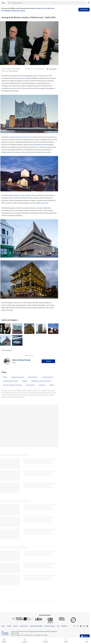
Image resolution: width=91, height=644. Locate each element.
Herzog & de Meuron (47, 377)
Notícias (5, 377)
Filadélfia (25, 381)
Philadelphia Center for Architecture (41, 381)
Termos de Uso (41, 8)
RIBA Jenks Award (43, 203)
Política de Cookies (18, 11)
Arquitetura (21, 78)
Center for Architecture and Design (12, 385)
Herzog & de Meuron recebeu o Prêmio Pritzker (21, 195)
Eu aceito (84, 10)
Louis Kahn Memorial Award (10, 381)
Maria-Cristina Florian (21, 360)
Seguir (48, 361)
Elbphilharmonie (39, 145)
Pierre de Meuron (26, 137)
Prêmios (52, 385)
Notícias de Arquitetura (18, 377)
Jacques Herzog (14, 137)
